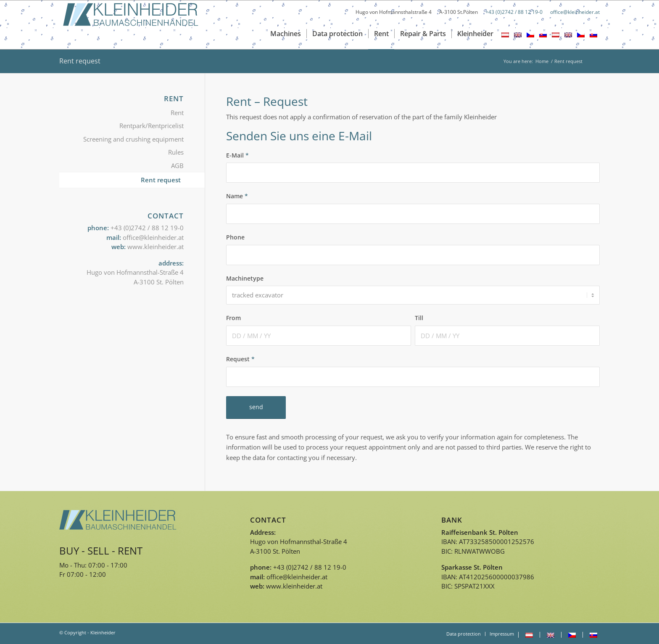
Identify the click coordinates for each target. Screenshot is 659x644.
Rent (177, 113)
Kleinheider (103, 632)
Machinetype (245, 278)
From (233, 318)
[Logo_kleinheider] (131, 25)
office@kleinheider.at (575, 12)
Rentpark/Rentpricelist (152, 126)
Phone (235, 237)
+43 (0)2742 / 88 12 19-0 (514, 12)
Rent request (80, 61)
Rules (176, 152)
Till (419, 318)
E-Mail (237, 155)
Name (237, 196)
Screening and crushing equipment (133, 139)
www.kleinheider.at (156, 247)
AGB (177, 166)
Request (240, 359)
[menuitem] (286, 34)
